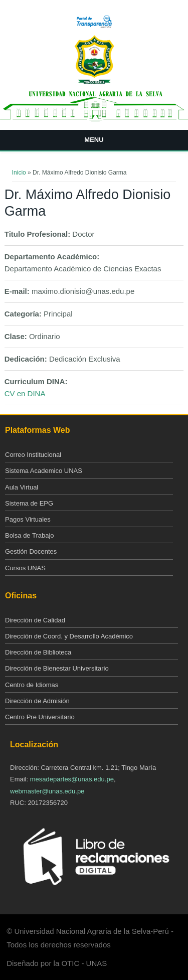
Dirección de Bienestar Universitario (57, 668)
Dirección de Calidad (35, 620)
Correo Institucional (33, 455)
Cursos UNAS (25, 568)
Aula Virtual (22, 487)
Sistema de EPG (29, 503)
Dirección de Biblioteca (38, 652)
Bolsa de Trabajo (30, 535)
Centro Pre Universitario (40, 717)
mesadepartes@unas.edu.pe (72, 779)
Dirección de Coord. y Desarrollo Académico (69, 636)
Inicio (19, 173)
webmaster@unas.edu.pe (47, 791)
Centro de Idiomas (32, 685)
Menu (94, 140)
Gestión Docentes (31, 551)
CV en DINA (25, 393)
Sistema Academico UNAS (44, 471)
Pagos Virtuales (28, 519)
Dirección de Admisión (37, 701)
